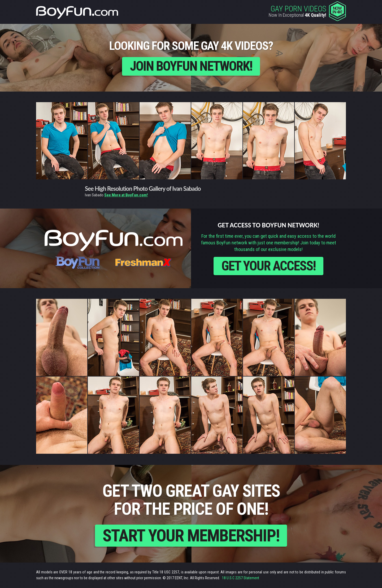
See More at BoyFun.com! (126, 195)
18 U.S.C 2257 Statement (241, 578)
